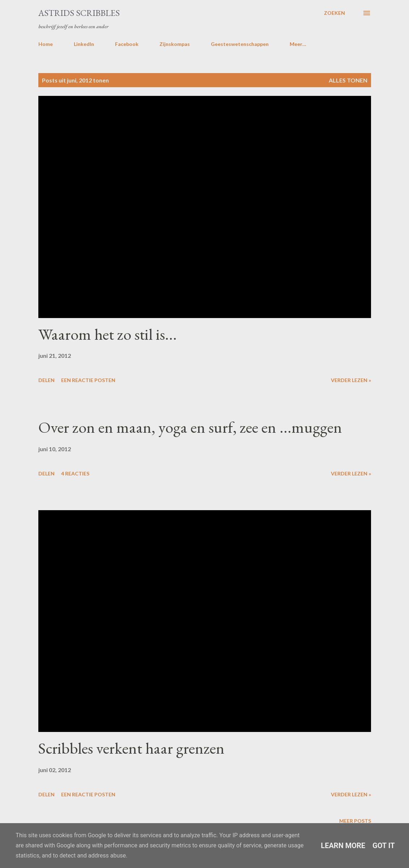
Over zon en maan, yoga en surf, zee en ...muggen (190, 427)
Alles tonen (348, 80)
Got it (384, 846)
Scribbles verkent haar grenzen (131, 748)
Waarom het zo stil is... (108, 334)
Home (46, 44)
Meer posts (355, 821)
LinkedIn (84, 44)
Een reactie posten (88, 380)
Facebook (127, 44)
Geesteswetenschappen (240, 44)
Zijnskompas (175, 44)
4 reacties (75, 473)
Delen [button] (46, 380)
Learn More (343, 846)
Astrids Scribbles (79, 13)
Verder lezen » (351, 380)
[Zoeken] (335, 13)
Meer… (298, 44)
